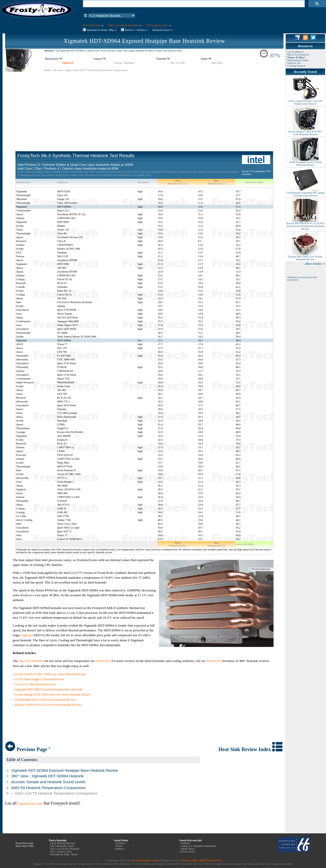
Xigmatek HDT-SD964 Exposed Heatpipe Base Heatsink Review (144, 41)
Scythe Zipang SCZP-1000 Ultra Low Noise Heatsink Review (53, 695)
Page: (69, 70)
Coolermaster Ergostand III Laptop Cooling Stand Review (305, 193)
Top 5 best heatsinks (31, 661)
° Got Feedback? (295, 52)
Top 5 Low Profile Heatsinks (65, 849)
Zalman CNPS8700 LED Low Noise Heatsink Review (48, 705)
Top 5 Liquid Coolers (61, 852)
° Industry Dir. (293, 63)
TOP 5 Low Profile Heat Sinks (125, 25)
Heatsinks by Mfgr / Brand (64, 854)
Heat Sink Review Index (250, 749)
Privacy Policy (188, 852)
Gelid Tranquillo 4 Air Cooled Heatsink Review (305, 162)
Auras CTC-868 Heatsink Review (35, 684)
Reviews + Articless (137, 30)
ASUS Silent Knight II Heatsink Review (39, 679)
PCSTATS (293, 280)
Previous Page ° (28, 749)
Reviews (58, 70)
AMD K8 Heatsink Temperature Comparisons (48, 788)
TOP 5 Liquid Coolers (158, 25)
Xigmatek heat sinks (30, 804)
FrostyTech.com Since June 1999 (24, 845)
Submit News (187, 849)
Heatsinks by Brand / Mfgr (102, 30)
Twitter (119, 846)
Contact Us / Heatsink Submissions (199, 846)
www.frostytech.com (144, 860)
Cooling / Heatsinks (124, 63)
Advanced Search (162, 30)
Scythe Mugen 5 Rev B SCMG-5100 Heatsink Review (305, 132)
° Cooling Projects (295, 66)
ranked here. (103, 661)
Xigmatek (67, 63)
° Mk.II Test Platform (297, 55)
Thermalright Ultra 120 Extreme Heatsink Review (45, 700)
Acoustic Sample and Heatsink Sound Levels (48, 782)
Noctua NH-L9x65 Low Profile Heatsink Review (305, 257)
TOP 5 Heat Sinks (93, 25)
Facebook (120, 843)
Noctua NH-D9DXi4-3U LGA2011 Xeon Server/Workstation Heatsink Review (305, 225)
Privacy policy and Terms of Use (201, 860)
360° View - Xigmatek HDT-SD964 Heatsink (47, 776)
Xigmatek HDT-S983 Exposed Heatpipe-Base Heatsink (49, 689)
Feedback (185, 843)
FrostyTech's (214, 661)
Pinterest (120, 849)
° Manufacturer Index (297, 60)
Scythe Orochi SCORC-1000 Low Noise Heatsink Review (51, 674)
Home (47, 70)
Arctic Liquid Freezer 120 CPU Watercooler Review (305, 101)
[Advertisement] (144, 108)
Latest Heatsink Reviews (63, 843)
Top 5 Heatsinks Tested (62, 846)
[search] (193, 4)
